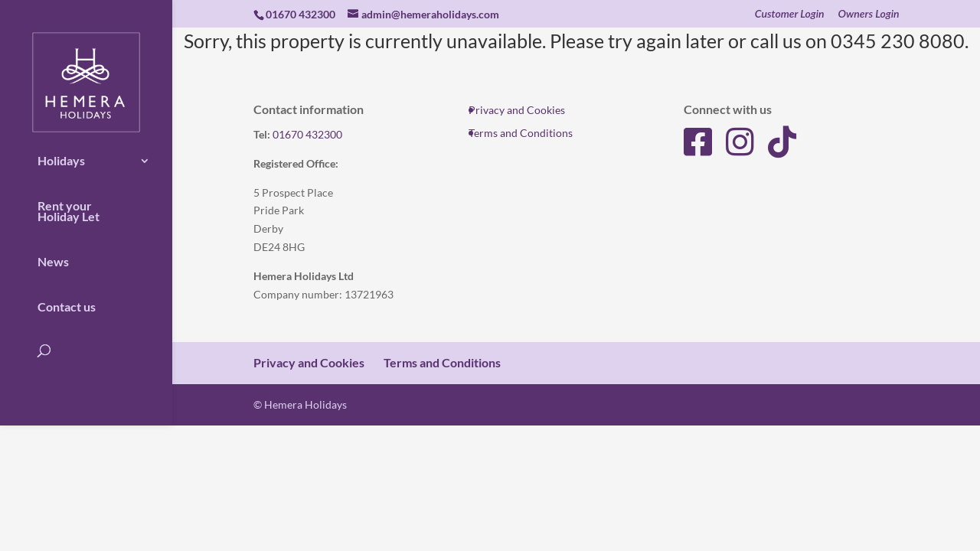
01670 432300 (307, 134)
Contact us (67, 296)
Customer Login (790, 14)
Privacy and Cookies (517, 110)
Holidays (61, 150)
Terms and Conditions (521, 133)
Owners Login (869, 14)
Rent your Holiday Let (69, 201)
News (53, 251)
